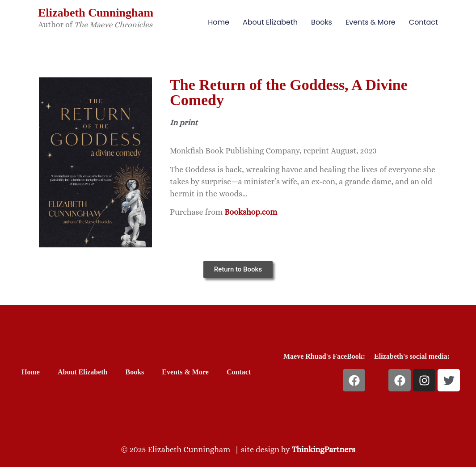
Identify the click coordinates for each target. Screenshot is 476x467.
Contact (423, 22)
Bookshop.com (251, 212)
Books (322, 22)
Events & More (371, 22)
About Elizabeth (270, 22)
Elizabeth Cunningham (96, 13)
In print (184, 123)
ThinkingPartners (324, 450)
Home (219, 22)
